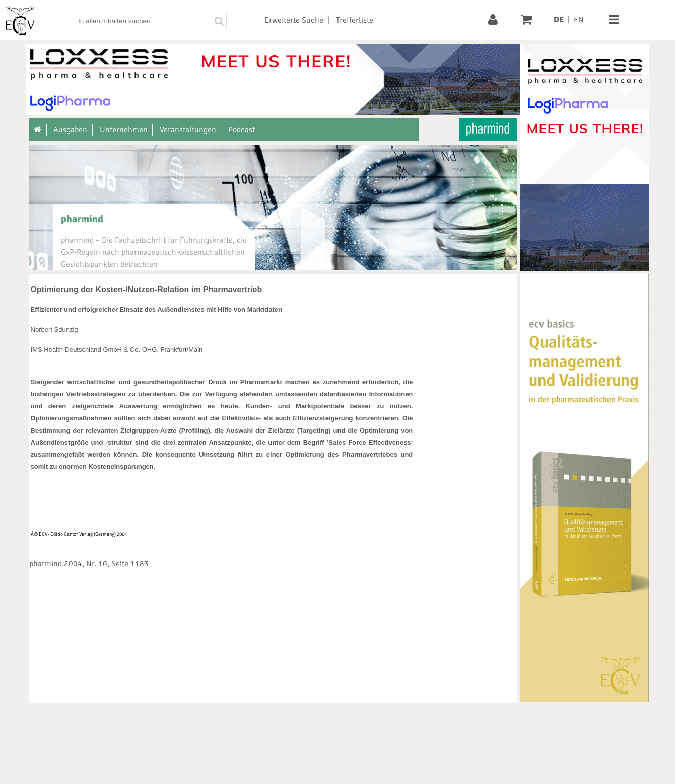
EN (579, 20)
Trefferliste (355, 20)
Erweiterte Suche (294, 20)
